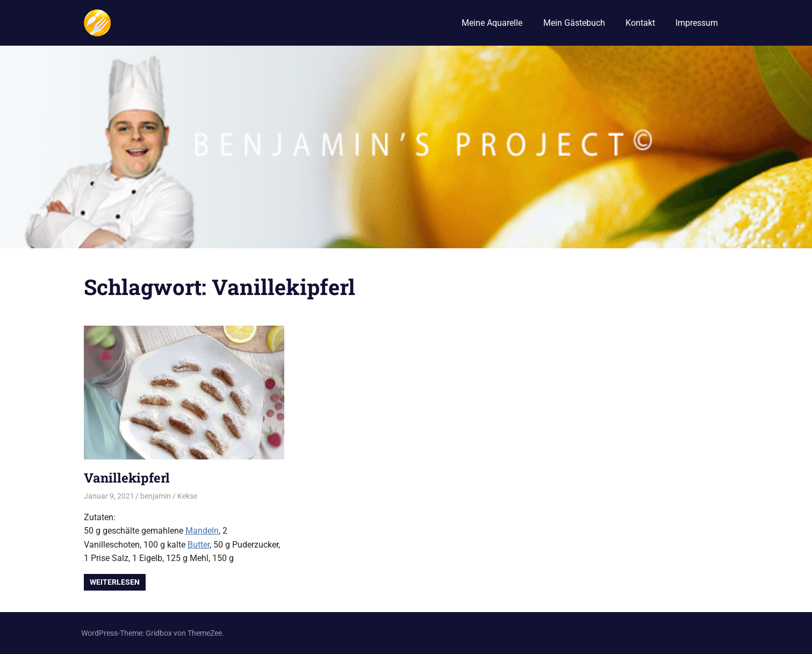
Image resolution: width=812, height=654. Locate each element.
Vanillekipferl (127, 478)
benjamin (156, 496)
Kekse (187, 496)
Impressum (697, 23)
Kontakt (640, 23)
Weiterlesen (115, 582)
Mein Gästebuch (574, 23)
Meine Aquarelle (492, 23)
